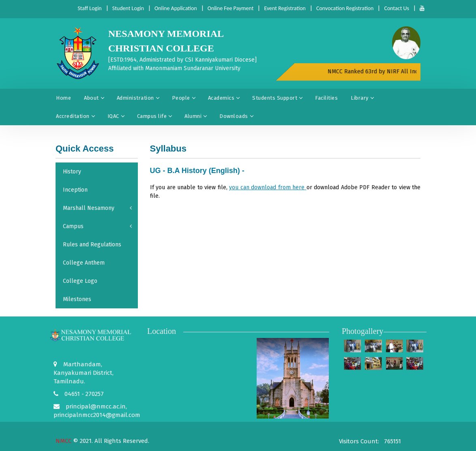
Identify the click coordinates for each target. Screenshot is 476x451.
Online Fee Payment (231, 8)
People (183, 98)
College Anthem (84, 263)
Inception (75, 190)
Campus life (154, 116)
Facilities (326, 98)
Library (362, 98)
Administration (138, 98)
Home (63, 98)
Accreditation (75, 116)
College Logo (80, 281)
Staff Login (89, 8)
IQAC (116, 116)
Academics (224, 98)
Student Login (128, 8)
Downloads (236, 116)
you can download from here (268, 187)
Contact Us (397, 8)
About (94, 98)
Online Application (176, 8)
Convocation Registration (345, 8)
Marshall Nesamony (97, 208)
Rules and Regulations (92, 245)
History (72, 172)
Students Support (277, 98)
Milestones (77, 299)
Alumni (195, 116)
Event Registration (285, 8)
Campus (97, 226)
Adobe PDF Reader (366, 187)
